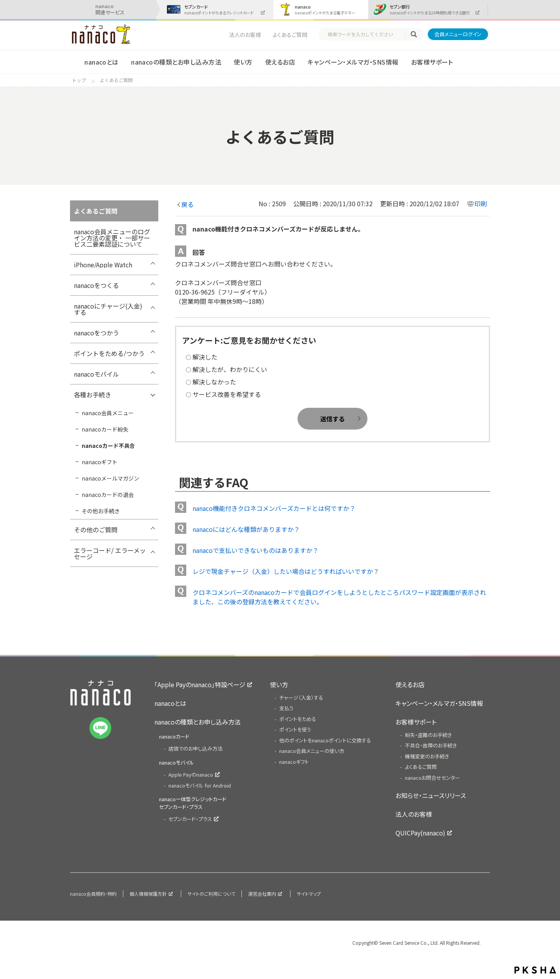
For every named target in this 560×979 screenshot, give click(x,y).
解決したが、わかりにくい (230, 369)
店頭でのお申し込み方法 (195, 748)
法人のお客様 (245, 35)
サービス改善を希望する (227, 394)
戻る (187, 204)
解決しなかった (214, 382)
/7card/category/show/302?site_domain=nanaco (152, 376)
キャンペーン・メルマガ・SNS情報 (353, 62)
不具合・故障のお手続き (431, 745)
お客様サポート (432, 62)
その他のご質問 (96, 530)
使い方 (243, 62)
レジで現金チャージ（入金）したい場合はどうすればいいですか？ (286, 571)
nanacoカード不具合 (108, 446)
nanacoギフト (100, 462)
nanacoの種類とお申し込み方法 (176, 62)
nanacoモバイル (96, 374)
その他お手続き (101, 511)
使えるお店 (280, 62)
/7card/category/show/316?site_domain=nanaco (152, 552)
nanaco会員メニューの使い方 (312, 751)
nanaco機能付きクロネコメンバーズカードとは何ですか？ (274, 508)
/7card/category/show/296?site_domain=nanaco (152, 335)
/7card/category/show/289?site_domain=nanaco (152, 287)
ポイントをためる (298, 719)
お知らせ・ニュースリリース (431, 795)
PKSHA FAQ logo (535, 970)
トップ (79, 80)
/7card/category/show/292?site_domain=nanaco (152, 308)
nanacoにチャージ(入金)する (108, 309)
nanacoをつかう (96, 333)
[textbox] (366, 34)
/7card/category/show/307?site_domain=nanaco (152, 397)
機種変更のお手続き (427, 756)
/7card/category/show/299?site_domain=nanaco (152, 355)
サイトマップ (309, 894)
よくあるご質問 (290, 35)
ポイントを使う (295, 729)
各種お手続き (93, 395)
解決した (205, 357)
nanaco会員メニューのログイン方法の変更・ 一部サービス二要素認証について (112, 238)
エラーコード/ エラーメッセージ (110, 553)
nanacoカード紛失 (105, 429)
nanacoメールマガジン (110, 478)
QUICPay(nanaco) (420, 833)
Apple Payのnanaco (191, 775)
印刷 (481, 204)
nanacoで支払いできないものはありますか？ (255, 550)
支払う (286, 708)
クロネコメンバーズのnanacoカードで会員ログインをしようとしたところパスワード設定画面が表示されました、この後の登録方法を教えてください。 (339, 597)
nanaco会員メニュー (108, 413)
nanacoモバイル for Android (200, 785)
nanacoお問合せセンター (432, 778)
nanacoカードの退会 (108, 495)
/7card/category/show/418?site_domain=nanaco (152, 267)
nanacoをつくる (96, 285)
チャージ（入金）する (301, 697)
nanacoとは (101, 62)
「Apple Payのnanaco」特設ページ (200, 684)
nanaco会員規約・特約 (93, 894)
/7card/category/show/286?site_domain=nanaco (152, 532)
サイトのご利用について (211, 894)
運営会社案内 (262, 894)
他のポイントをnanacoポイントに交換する (325, 740)
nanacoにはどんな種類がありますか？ (246, 529)
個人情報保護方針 (148, 894)
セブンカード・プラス (190, 819)
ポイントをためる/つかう (109, 353)
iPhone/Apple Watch (103, 265)
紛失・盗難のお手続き (428, 735)
